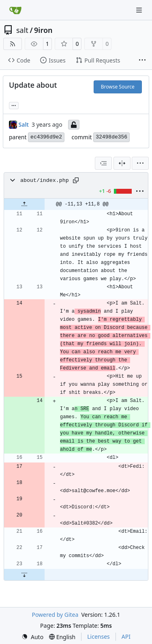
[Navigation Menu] (140, 10)
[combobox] (103, 163)
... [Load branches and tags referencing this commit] (14, 105)
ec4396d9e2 (46, 137)
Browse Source (118, 87)
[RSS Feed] (13, 44)
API (126, 636)
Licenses (98, 636)
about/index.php (45, 180)
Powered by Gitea (55, 615)
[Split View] (122, 163)
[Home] (15, 10)
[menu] (140, 163)
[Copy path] (76, 180)
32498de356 (111, 137)
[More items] (142, 61)
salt (22, 30)
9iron (43, 30)
